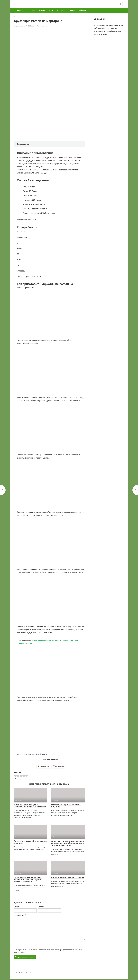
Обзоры (83, 10)
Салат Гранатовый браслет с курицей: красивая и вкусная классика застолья (28, 880)
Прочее (72, 10)
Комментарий (20, 915)
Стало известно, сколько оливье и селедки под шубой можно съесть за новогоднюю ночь (68, 843)
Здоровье (31, 10)
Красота (42, 10)
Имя (16, 907)
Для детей (61, 10)
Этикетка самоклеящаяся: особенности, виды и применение (30, 806)
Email (41, 907)
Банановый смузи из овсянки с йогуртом (66, 806)
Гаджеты (19, 10)
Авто (51, 10)
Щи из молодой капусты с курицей (68, 877)
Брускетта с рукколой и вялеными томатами (30, 842)
